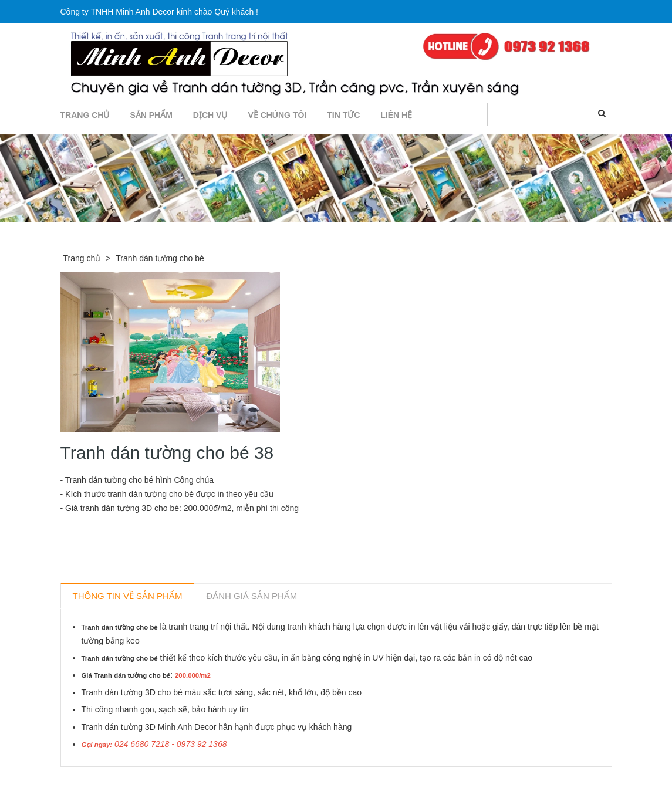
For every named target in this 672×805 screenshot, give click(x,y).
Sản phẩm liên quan (124, 780)
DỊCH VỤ (210, 115)
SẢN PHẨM (151, 115)
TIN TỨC (343, 115)
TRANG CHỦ (85, 115)
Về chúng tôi (277, 115)
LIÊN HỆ (396, 115)
